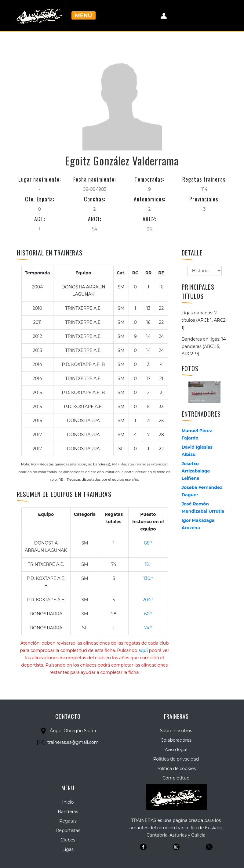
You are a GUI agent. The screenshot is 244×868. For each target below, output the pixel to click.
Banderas (68, 812)
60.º (148, 614)
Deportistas (68, 830)
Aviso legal (176, 750)
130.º (148, 578)
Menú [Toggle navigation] (83, 15)
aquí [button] (143, 650)
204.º (148, 600)
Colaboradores (176, 740)
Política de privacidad (176, 759)
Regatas (68, 821)
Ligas (68, 849)
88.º (148, 543)
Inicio (68, 802)
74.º (148, 628)
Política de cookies (176, 769)
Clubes (68, 840)
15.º (148, 564)
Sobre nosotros (176, 731)
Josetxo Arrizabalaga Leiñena (196, 471)
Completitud (176, 778)
